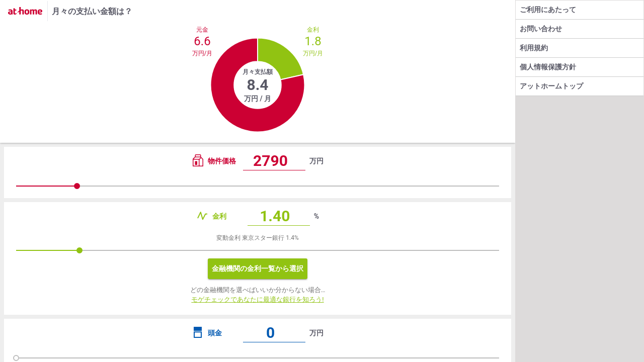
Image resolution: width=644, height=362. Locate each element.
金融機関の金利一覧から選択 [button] (258, 268)
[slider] (258, 186)
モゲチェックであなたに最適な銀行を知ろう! (257, 299)
